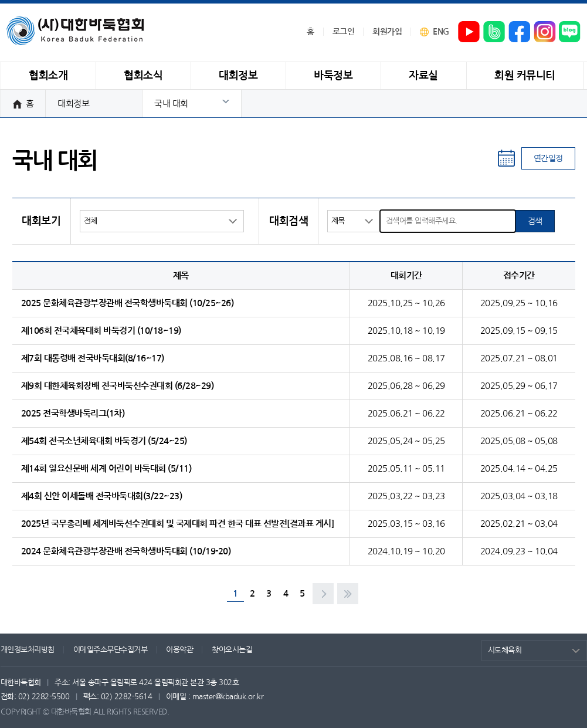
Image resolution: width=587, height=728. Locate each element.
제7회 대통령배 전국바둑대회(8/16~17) (93, 358)
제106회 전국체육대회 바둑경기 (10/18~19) (101, 331)
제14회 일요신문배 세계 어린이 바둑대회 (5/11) (106, 468)
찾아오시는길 (232, 650)
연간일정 (548, 158)
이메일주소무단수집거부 (111, 650)
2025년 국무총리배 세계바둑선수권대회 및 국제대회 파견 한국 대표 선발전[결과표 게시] (178, 524)
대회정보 (73, 104)
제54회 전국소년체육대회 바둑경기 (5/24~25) (104, 441)
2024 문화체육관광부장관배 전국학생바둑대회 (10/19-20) (126, 551)
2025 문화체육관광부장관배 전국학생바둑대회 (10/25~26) (128, 303)
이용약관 (179, 650)
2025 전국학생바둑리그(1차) (73, 413)
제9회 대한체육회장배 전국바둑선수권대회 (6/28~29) (118, 386)
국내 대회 (171, 104)
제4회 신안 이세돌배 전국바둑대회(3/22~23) (102, 496)
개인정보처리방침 (28, 650)
